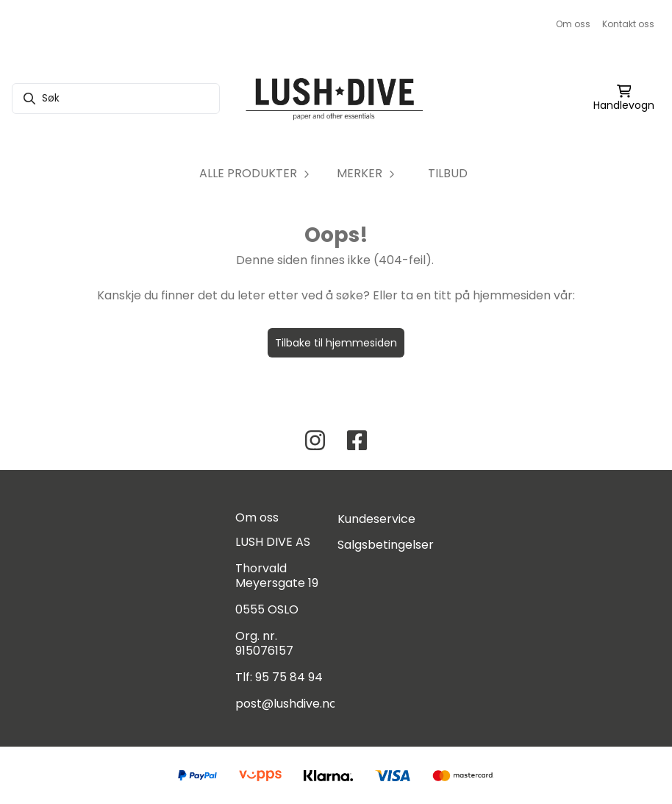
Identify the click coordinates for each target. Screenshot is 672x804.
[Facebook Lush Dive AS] (357, 440)
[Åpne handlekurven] (624, 99)
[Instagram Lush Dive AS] (315, 440)
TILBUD (448, 173)
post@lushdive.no (286, 704)
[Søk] (116, 99)
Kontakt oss (628, 24)
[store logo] (336, 99)
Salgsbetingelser (386, 545)
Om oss (573, 24)
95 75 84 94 (289, 677)
